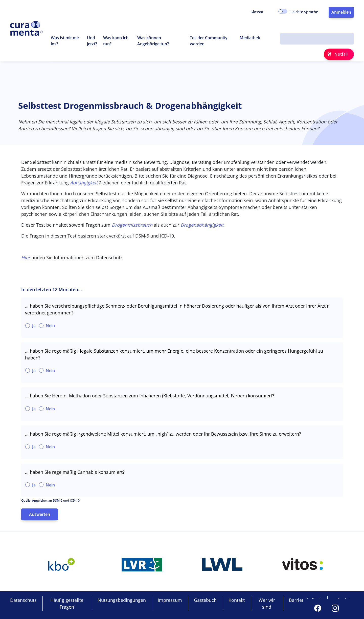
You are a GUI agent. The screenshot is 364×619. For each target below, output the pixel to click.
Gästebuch (205, 600)
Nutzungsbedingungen (122, 600)
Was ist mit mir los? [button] (65, 41)
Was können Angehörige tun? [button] (153, 41)
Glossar (257, 12)
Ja (34, 326)
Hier (26, 258)
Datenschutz (23, 600)
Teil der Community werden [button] (209, 41)
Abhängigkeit (84, 183)
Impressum (170, 600)
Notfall (341, 54)
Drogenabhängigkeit (202, 225)
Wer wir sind (267, 603)
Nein (50, 326)
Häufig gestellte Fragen (67, 603)
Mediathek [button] (250, 38)
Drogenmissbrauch (132, 225)
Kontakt (237, 600)
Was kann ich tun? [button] (116, 41)
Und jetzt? (92, 41)
